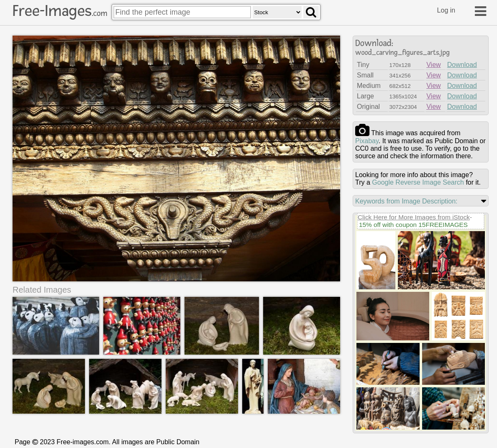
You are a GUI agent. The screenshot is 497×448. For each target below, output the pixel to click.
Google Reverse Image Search (418, 182)
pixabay (367, 141)
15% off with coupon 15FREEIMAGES (413, 225)
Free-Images (60, 11)
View (433, 65)
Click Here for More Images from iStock (414, 217)
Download (462, 65)
